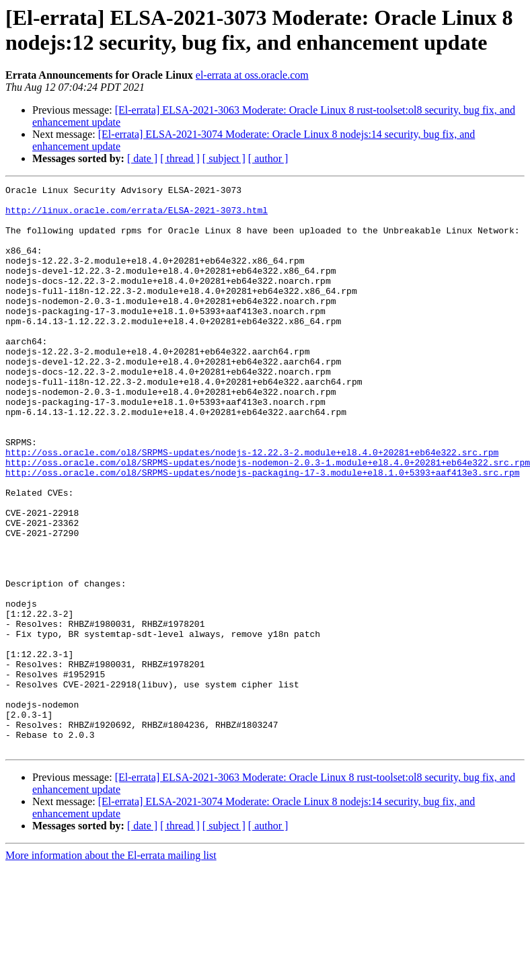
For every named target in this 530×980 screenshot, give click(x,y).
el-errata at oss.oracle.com (252, 75)
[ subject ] (224, 158)
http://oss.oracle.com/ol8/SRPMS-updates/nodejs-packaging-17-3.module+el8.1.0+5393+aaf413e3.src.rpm (262, 531)
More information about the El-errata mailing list (111, 968)
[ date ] (142, 158)
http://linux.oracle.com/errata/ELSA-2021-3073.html (137, 216)
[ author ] (268, 158)
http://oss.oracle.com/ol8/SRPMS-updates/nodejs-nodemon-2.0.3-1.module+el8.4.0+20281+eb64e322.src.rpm (268, 519)
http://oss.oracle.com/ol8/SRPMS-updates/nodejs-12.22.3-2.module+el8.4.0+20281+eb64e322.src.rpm (252, 506)
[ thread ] (180, 158)
